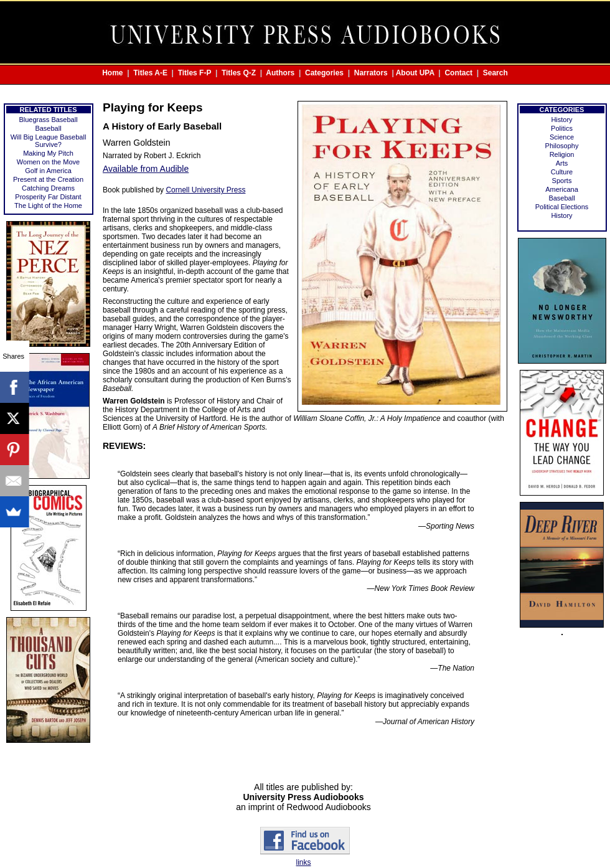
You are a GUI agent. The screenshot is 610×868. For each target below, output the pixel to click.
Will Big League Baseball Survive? (49, 141)
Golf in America (48, 171)
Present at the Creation (48, 179)
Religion (562, 154)
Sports (562, 181)
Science (562, 137)
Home (112, 73)
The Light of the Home (48, 205)
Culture (562, 172)
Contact (458, 73)
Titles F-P (195, 73)
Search (495, 73)
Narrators (371, 73)
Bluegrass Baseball (48, 120)
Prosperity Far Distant (48, 197)
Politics (562, 128)
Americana (562, 189)
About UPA (415, 73)
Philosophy (562, 146)
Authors (280, 73)
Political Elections (562, 207)
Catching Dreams (48, 188)
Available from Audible (146, 169)
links (303, 862)
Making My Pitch (48, 153)
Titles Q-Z (239, 73)
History (561, 120)
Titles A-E (150, 73)
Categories (324, 73)
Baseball (48, 128)
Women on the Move (48, 162)
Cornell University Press (205, 190)
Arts (562, 163)
